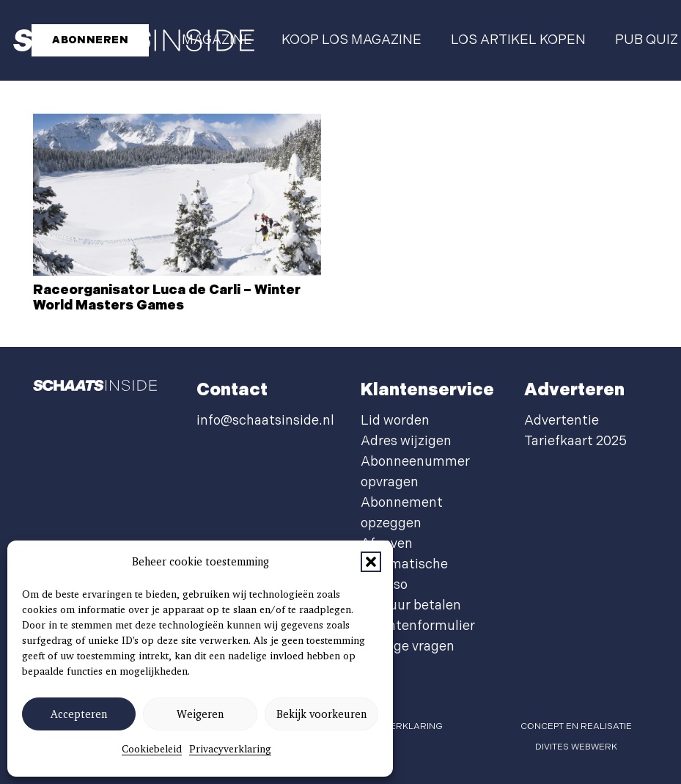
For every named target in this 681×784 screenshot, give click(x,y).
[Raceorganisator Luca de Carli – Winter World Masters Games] (177, 195)
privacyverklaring (395, 726)
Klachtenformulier (418, 626)
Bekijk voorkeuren (321, 714)
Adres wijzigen (406, 441)
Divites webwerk (576, 747)
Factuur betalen (411, 605)
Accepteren (79, 714)
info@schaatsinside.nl (265, 421)
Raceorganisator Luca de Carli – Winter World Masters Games (167, 298)
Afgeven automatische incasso (404, 564)
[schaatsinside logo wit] (95, 390)
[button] (371, 562)
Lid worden (395, 421)
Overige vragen (408, 646)
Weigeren (200, 714)
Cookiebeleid (152, 749)
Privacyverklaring (230, 749)
